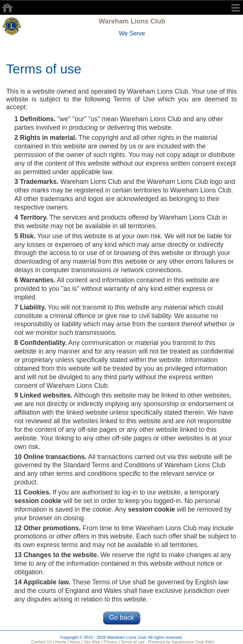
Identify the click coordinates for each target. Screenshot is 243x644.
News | (76, 642)
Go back (121, 618)
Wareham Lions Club (132, 21)
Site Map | (92, 642)
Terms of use (132, 642)
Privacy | (111, 642)
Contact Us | (42, 642)
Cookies (36, 492)
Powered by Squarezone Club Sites (181, 642)
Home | (61, 642)
